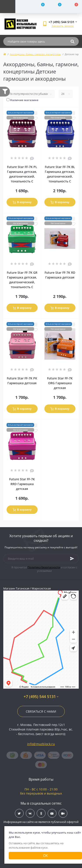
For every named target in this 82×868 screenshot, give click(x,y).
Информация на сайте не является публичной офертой (41, 822)
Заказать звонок (63, 26)
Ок (45, 856)
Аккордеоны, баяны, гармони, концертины (35, 54)
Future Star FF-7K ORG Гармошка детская (60, 383)
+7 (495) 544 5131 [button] (41, 697)
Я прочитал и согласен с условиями (44, 569)
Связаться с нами (41, 711)
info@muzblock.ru (41, 744)
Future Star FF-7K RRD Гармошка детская (22, 484)
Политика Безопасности (44, 567)
